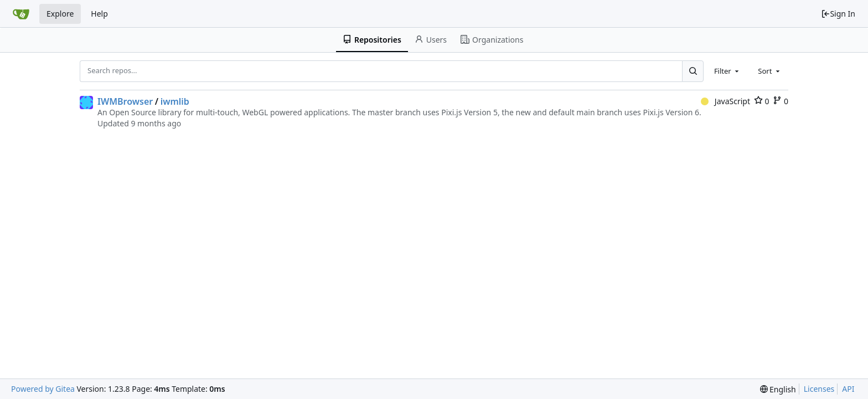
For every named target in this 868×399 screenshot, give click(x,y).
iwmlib (175, 101)
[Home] (21, 14)
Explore (60, 14)
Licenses (819, 389)
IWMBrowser (125, 101)
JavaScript (725, 101)
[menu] (778, 389)
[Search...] (693, 71)
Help (99, 14)
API (848, 389)
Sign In (838, 14)
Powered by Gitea (43, 389)
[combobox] (727, 71)
